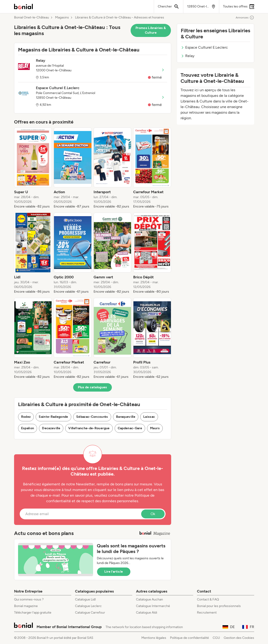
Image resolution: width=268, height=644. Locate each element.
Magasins (62, 18)
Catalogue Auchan (149, 599)
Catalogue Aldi (147, 613)
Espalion (28, 428)
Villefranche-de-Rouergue (89, 428)
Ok (153, 514)
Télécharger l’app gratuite (33, 613)
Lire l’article (114, 572)
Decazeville (51, 428)
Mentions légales (154, 638)
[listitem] (33, 168)
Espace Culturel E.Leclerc (204, 47)
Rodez (26, 417)
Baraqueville (126, 417)
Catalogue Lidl (85, 599)
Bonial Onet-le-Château (32, 18)
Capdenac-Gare (130, 428)
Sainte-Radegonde (53, 417)
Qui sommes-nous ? (29, 599)
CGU (216, 638)
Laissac (149, 417)
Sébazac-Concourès (92, 417)
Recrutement (207, 613)
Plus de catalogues (92, 387)
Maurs (155, 428)
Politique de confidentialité (189, 638)
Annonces (245, 18)
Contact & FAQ (208, 599)
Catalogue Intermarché (153, 606)
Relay (188, 56)
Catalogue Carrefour (90, 613)
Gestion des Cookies (239, 638)
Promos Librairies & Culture (151, 30)
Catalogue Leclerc (88, 606)
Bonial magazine (26, 606)
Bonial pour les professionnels (219, 606)
